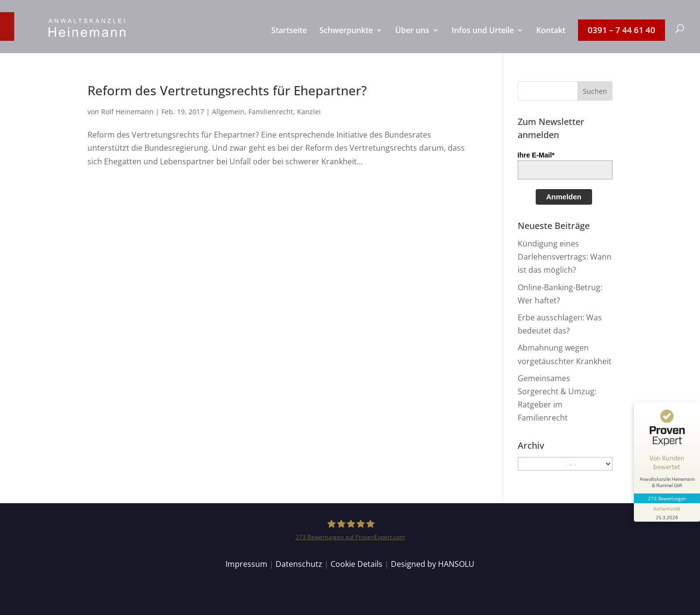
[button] (595, 91)
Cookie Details (357, 564)
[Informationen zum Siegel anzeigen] (667, 512)
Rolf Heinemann (127, 112)
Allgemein (228, 112)
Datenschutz (299, 564)
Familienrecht (271, 112)
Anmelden (564, 197)
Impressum (246, 564)
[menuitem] (289, 40)
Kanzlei (309, 112)
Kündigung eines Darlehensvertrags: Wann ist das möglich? (565, 257)
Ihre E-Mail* (536, 155)
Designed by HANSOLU (433, 564)
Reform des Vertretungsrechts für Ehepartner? (227, 90)
